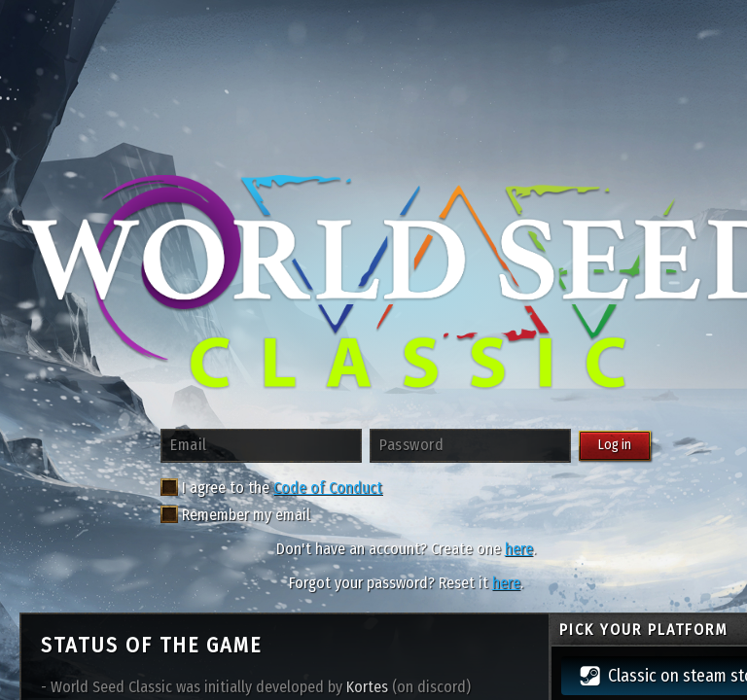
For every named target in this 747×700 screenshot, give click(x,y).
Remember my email (235, 515)
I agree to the (215, 488)
